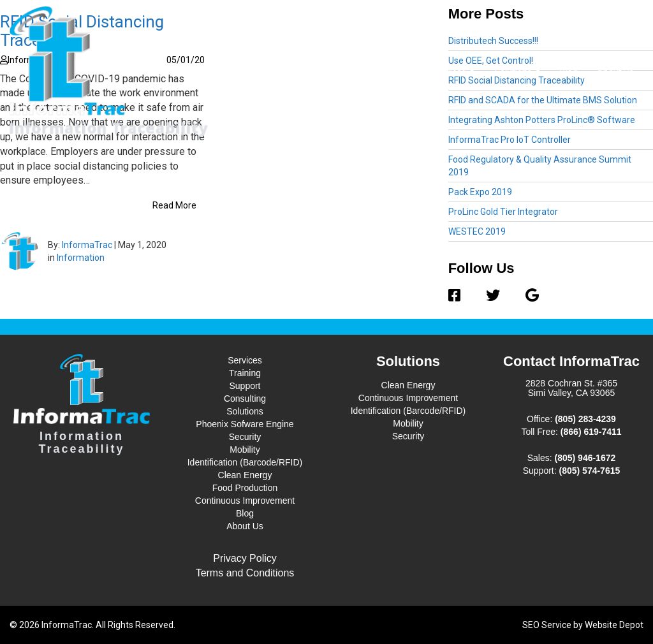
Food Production (245, 488)
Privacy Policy (245, 558)
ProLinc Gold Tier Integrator (503, 212)
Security (245, 437)
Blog (569, 72)
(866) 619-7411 (591, 432)
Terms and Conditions (245, 573)
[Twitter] (493, 296)
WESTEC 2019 (477, 231)
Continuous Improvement (245, 501)
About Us (615, 72)
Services (453, 71)
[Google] (526, 296)
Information (81, 258)
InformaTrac (87, 245)
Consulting (245, 399)
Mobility (245, 450)
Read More (174, 205)
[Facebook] (461, 296)
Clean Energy (245, 475)
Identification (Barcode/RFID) (245, 462)
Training (245, 373)
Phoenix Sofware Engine (245, 424)
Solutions (517, 71)
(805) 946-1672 (585, 458)
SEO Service (547, 625)
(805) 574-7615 (590, 471)
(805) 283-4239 (585, 419)
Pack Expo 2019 (480, 192)
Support (245, 386)
